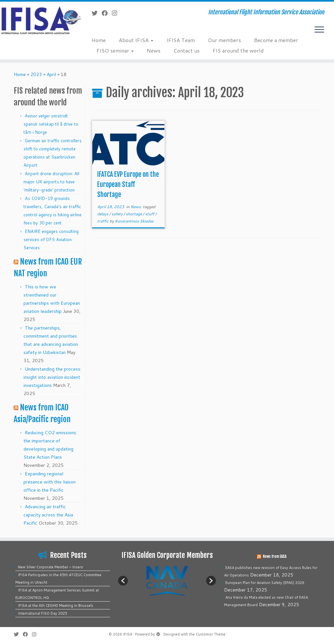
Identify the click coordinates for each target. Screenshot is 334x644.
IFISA (128, 634)
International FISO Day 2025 (43, 613)
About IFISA (136, 40)
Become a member (276, 40)
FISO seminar (115, 50)
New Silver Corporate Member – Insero (51, 567)
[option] (167, 581)
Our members (224, 40)
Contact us (187, 50)
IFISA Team (181, 40)
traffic (103, 221)
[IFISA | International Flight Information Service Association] (39, 20)
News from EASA (275, 557)
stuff (150, 214)
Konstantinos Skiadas (134, 221)
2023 (36, 74)
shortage (134, 214)
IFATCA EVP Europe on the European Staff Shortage (128, 184)
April (51, 74)
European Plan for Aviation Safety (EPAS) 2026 (265, 583)
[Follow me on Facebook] (107, 13)
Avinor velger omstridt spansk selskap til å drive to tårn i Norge (51, 124)
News (154, 50)
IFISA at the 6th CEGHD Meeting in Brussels (56, 606)
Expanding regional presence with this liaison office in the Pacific (50, 482)
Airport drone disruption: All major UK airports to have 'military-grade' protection (51, 182)
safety (118, 214)
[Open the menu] (319, 30)
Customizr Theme (211, 634)
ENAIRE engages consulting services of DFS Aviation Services (51, 239)
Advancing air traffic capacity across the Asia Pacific (48, 515)
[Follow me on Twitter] (97, 13)
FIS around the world (238, 50)
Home (99, 40)
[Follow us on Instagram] (117, 13)
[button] (123, 581)
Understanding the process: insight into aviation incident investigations (52, 377)
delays (103, 214)
